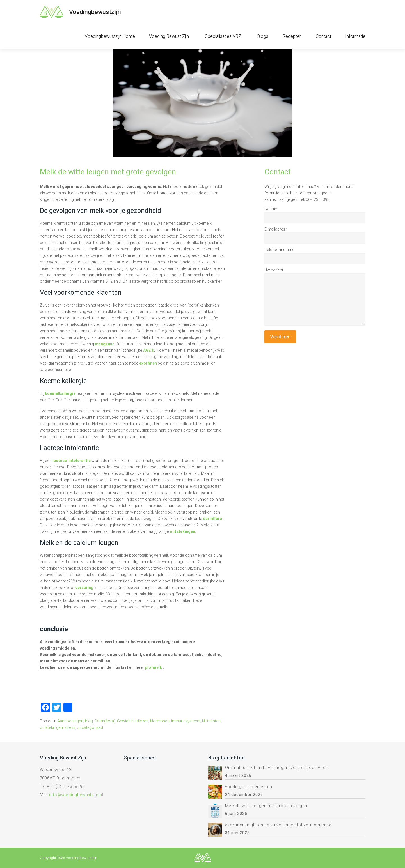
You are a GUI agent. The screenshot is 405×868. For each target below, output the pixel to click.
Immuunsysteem (186, 721)
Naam (271, 209)
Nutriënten (211, 721)
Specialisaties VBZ (223, 36)
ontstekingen (51, 728)
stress (70, 728)
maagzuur (104, 344)
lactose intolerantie (72, 461)
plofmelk (154, 668)
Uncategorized (90, 728)
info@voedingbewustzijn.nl (76, 795)
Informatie (355, 36)
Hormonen (160, 721)
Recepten (292, 36)
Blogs (263, 36)
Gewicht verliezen (133, 721)
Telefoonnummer (280, 250)
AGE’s (148, 350)
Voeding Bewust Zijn (169, 36)
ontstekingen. (183, 532)
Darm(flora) (105, 721)
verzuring (84, 588)
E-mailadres (276, 229)
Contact (323, 36)
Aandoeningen (70, 721)
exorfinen (148, 363)
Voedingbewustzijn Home (110, 36)
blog (89, 721)
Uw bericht (274, 270)
